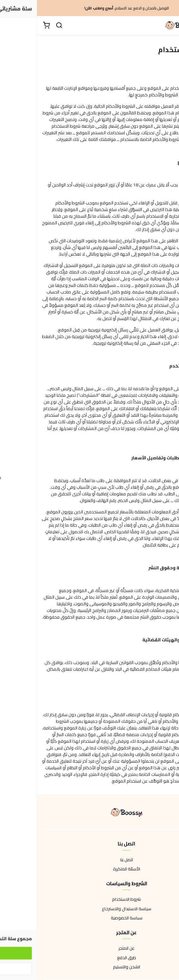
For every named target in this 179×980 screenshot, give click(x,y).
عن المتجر (89, 948)
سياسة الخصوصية (90, 918)
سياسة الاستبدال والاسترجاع (90, 909)
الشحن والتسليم (90, 967)
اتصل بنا (90, 860)
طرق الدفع (90, 958)
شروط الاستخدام (89, 899)
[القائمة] (170, 26)
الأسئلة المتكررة (90, 869)
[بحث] (22, 26)
